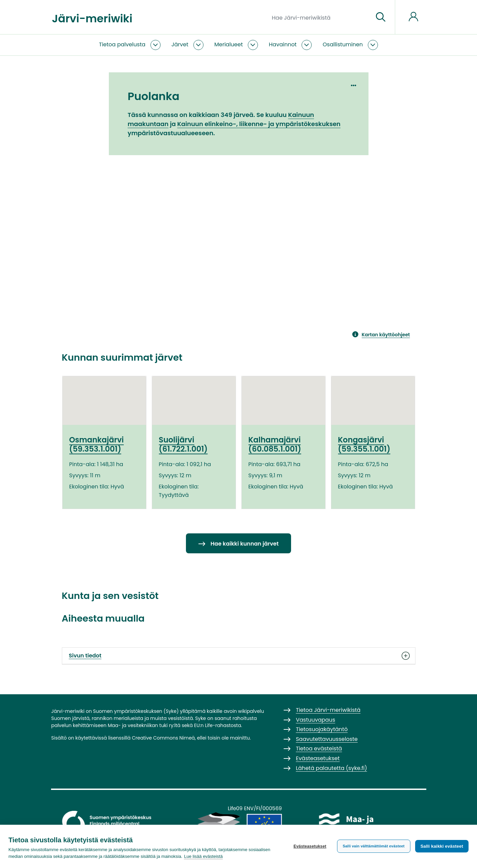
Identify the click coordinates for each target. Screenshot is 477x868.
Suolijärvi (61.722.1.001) (183, 444)
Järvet (180, 44)
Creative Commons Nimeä (163, 738)
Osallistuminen (343, 44)
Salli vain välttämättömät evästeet (374, 846)
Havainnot (283, 44)
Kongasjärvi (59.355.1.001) (364, 444)
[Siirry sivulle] (381, 17)
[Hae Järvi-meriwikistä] (320, 17)
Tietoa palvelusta (122, 44)
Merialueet (229, 44)
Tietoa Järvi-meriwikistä (328, 710)
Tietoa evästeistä (319, 749)
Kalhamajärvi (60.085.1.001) (275, 444)
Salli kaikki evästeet (442, 846)
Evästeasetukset (310, 846)
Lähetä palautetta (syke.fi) (331, 768)
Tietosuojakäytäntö (322, 729)
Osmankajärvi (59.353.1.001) (97, 444)
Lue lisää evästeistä (203, 856)
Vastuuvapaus (315, 720)
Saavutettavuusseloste (327, 739)
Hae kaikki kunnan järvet (245, 544)
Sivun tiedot (239, 656)
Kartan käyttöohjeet (386, 335)
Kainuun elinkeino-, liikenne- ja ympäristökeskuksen (259, 124)
